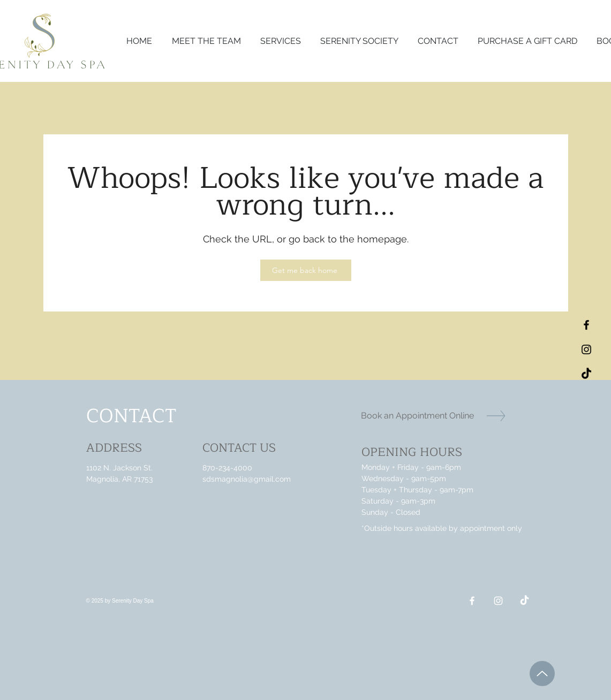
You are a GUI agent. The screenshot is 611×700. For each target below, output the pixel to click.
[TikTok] (586, 374)
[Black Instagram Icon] (586, 349)
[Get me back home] (306, 270)
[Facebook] (472, 601)
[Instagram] (498, 601)
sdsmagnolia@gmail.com (247, 479)
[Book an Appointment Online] (417, 416)
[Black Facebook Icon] (586, 325)
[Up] (542, 674)
